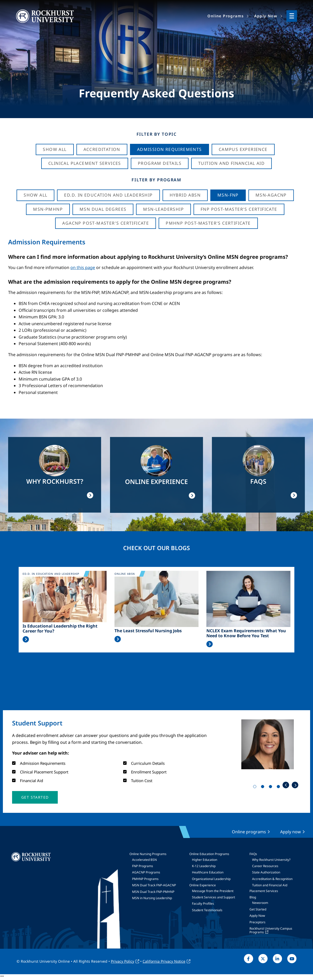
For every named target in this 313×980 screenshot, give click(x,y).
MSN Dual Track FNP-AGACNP (154, 885)
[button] (35, 797)
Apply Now (257, 916)
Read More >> (26, 639)
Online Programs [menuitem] (226, 16)
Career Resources (265, 866)
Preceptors (257, 922)
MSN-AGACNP (271, 195)
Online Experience (203, 885)
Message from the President (213, 891)
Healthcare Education (208, 872)
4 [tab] (279, 788)
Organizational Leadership (211, 879)
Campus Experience (243, 149)
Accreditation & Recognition (272, 879)
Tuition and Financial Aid (270, 885)
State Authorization (266, 872)
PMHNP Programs (145, 879)
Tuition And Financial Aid (231, 163)
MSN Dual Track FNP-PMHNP (153, 892)
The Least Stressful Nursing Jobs (148, 631)
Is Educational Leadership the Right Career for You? (60, 629)
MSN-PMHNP (48, 209)
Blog (253, 897)
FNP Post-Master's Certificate (239, 209)
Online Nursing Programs (148, 854)
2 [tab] (264, 788)
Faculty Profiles (203, 903)
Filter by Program (156, 180)
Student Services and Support (213, 897)
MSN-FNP (228, 195)
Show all (35, 195)
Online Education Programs (209, 854)
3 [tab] (272, 788)
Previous (286, 785)
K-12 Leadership (204, 866)
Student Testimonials (207, 910)
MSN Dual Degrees (103, 209)
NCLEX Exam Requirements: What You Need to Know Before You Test (246, 633)
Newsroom (260, 903)
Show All (55, 149)
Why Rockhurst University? (271, 860)
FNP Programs (143, 866)
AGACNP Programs (146, 872)
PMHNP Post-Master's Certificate (208, 223)
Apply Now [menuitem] (266, 16)
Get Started (258, 909)
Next (295, 785)
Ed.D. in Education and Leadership (108, 195)
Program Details (160, 163)
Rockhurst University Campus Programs (271, 930)
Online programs (249, 832)
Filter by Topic (157, 134)
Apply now (291, 832)
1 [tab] (256, 788)
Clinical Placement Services (85, 163)
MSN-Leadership (163, 209)
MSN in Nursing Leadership (152, 898)
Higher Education (205, 860)
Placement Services (264, 891)
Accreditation (102, 149)
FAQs (253, 854)
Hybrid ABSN (185, 195)
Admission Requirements (169, 149)
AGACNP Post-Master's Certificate (106, 223)
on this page (83, 267)
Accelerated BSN (144, 860)
